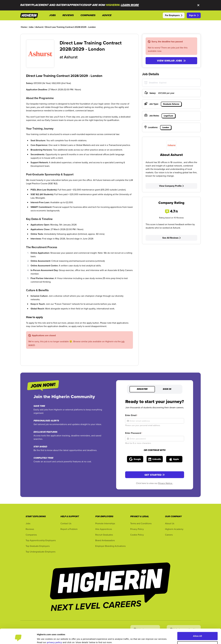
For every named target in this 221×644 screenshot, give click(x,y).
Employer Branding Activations (110, 546)
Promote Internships (105, 523)
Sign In (194, 15)
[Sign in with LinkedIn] (155, 459)
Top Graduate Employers (38, 546)
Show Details (44, 638)
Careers (169, 535)
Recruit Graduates (104, 535)
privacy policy (54, 631)
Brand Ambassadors (105, 540)
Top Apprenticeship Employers (41, 540)
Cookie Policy (137, 535)
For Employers (174, 15)
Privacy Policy (137, 529)
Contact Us (66, 523)
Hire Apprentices (104, 529)
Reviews (30, 529)
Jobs (28, 523)
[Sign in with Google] (135, 459)
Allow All (197, 624)
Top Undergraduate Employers (41, 552)
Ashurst (71, 57)
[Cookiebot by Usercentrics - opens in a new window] (18, 638)
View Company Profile (171, 186)
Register (142, 389)
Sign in (167, 389)
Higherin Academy (174, 529)
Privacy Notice (165, 483)
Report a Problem (69, 529)
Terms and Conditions (141, 523)
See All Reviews (171, 238)
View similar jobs (171, 61)
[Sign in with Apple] (174, 459)
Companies (31, 535)
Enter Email (131, 415)
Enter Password (134, 433)
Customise (198, 634)
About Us (170, 523)
